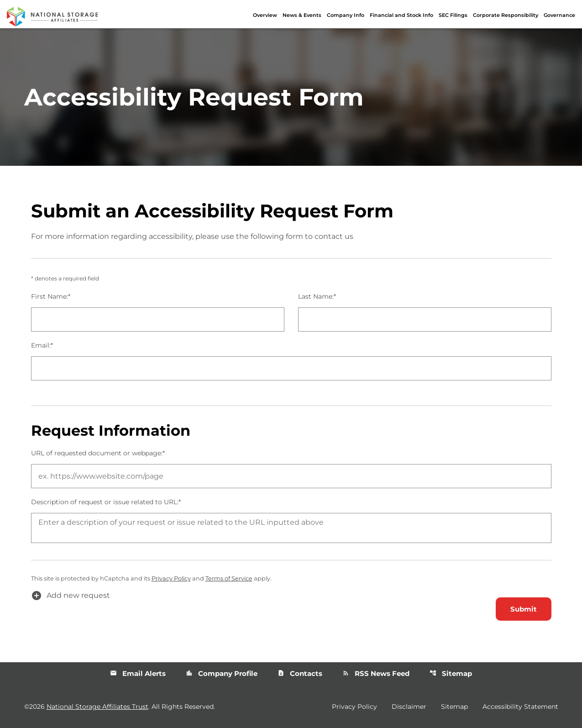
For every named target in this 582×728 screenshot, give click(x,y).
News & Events (302, 15)
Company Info (346, 15)
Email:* (42, 345)
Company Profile (222, 673)
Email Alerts (138, 673)
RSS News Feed (376, 673)
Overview (265, 15)
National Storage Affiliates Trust (97, 707)
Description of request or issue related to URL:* (106, 502)
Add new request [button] (71, 596)
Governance (559, 15)
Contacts (300, 673)
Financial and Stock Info (401, 15)
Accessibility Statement (520, 707)
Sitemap (451, 673)
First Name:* (51, 296)
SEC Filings (453, 15)
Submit (524, 609)
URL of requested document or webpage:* (98, 453)
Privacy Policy (171, 578)
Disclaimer (409, 707)
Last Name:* (317, 296)
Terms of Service (229, 578)
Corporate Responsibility (506, 15)
